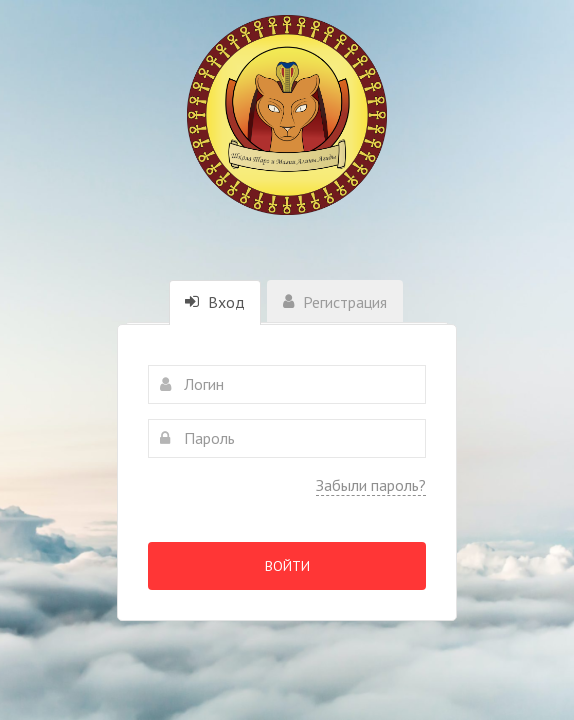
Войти (287, 566)
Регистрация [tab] (335, 302)
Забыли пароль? (371, 485)
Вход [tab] (215, 302)
